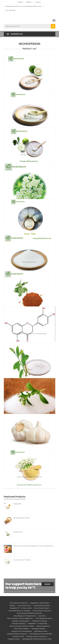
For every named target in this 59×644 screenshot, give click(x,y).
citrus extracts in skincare (42, 611)
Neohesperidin (30, 83)
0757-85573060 (10, 10)
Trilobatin (30, 369)
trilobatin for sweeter (39, 621)
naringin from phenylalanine (22, 631)
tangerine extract (14, 639)
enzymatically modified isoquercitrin (30, 613)
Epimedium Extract (29, 298)
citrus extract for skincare (19, 603)
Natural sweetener (43, 626)
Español (38, 2)
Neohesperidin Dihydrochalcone (29, 119)
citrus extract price (24, 606)
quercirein (42, 616)
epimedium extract (41, 631)
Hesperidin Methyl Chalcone (17, 634)
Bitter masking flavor (29, 262)
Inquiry (48, 584)
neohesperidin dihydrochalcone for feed (37, 639)
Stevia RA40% (29, 405)
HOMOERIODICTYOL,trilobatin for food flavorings (30, 334)
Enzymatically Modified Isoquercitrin (29, 477)
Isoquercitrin (18, 532)
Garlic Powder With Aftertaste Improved (29, 441)
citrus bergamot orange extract (25, 616)
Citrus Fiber (29, 226)
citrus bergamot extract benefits (41, 634)
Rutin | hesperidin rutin (29, 190)
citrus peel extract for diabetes (19, 611)
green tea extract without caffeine (22, 626)
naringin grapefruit (19, 624)
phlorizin (12, 606)
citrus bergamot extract (44, 618)
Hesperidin (17, 504)
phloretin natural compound (37, 636)
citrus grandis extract (41, 608)
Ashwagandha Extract (22, 518)
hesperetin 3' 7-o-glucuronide (21, 608)
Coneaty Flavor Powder (22, 560)
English (20, 2)
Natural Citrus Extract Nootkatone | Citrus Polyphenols (33, 546)
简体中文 (29, 2)
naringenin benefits (38, 629)
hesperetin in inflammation (40, 603)
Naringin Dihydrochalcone (30, 155)
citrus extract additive (21, 629)
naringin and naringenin (21, 621)
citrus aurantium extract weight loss (20, 618)
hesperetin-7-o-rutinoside (37, 624)
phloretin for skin (18, 636)
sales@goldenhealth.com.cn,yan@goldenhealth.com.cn (24, 6)
